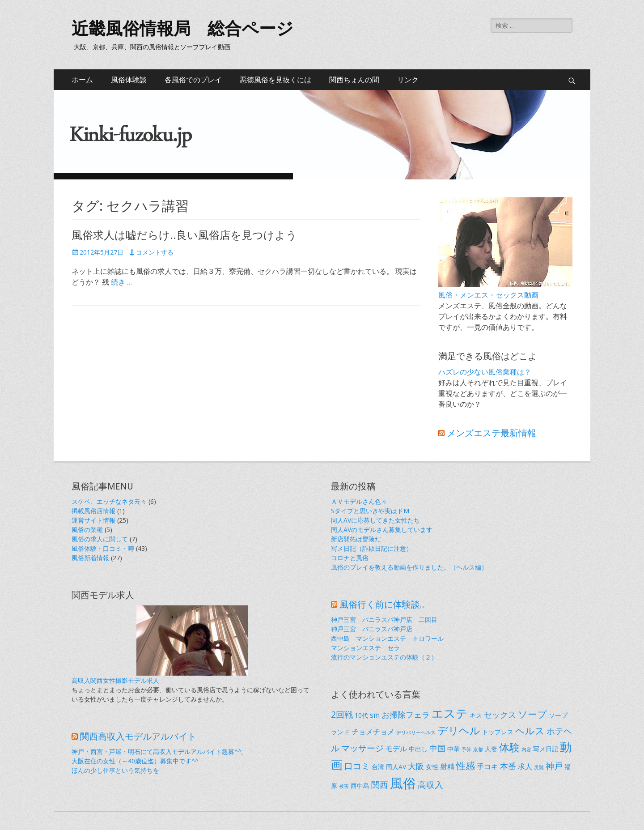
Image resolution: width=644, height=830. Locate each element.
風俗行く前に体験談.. (382, 604)
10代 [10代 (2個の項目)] (361, 715)
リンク (408, 80)
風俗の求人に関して (100, 539)
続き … (121, 282)
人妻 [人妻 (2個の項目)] (491, 749)
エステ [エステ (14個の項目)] (450, 713)
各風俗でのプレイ (193, 80)
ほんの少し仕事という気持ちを (115, 770)
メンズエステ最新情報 (491, 433)
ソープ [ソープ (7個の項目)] (532, 714)
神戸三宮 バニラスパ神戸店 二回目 (384, 619)
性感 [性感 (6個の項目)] (466, 766)
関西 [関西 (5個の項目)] (380, 785)
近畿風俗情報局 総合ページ (182, 29)
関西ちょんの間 (354, 80)
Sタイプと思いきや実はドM (370, 511)
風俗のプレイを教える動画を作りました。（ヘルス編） (409, 567)
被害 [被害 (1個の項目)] (344, 786)
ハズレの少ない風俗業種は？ (485, 372)
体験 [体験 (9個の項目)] (509, 747)
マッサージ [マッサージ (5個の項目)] (362, 748)
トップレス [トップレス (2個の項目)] (498, 732)
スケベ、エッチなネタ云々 (109, 501)
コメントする (155, 252)
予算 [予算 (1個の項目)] (466, 749)
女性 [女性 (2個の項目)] (432, 767)
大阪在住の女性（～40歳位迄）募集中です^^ (135, 761)
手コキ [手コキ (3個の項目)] (487, 766)
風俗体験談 (129, 80)
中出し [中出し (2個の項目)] (418, 749)
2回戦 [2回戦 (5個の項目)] (342, 714)
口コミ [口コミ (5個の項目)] (357, 766)
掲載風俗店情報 (93, 511)
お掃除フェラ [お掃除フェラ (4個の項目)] (406, 715)
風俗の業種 (87, 530)
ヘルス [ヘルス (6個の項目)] (530, 731)
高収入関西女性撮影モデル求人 (115, 680)
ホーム (82, 80)
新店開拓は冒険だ (356, 539)
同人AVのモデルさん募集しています (382, 530)
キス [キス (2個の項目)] (476, 715)
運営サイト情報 (93, 520)
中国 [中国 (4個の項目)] (437, 748)
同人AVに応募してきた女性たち (375, 520)
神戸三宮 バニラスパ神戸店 (372, 629)
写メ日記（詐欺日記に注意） (372, 548)
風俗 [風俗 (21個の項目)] (403, 783)
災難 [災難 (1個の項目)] (539, 767)
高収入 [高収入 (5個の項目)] (430, 785)
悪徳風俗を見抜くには (275, 80)
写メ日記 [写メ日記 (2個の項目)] (546, 749)
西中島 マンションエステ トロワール (387, 638)
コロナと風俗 (350, 558)
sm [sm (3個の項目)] (375, 715)
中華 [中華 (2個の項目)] (453, 749)
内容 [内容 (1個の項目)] (526, 749)
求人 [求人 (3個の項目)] (525, 766)
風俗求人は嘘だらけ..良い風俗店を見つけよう (184, 235)
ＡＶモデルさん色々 (359, 501)
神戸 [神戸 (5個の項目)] (554, 766)
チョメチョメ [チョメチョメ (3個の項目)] (373, 732)
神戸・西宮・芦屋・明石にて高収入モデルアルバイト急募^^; (157, 751)
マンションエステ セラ (365, 648)
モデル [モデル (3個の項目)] (396, 749)
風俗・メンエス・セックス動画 (488, 295)
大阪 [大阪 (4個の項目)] (416, 766)
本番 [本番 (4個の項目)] (508, 766)
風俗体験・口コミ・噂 (103, 548)
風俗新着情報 (90, 558)
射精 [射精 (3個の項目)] (447, 766)
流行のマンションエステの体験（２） (384, 657)
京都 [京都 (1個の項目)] (478, 749)
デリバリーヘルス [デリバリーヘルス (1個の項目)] (416, 732)
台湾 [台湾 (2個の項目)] (378, 767)
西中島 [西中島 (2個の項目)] (360, 785)
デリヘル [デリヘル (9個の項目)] (459, 730)
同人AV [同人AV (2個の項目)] (396, 767)
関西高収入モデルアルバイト (138, 736)
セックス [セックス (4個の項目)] (500, 715)
